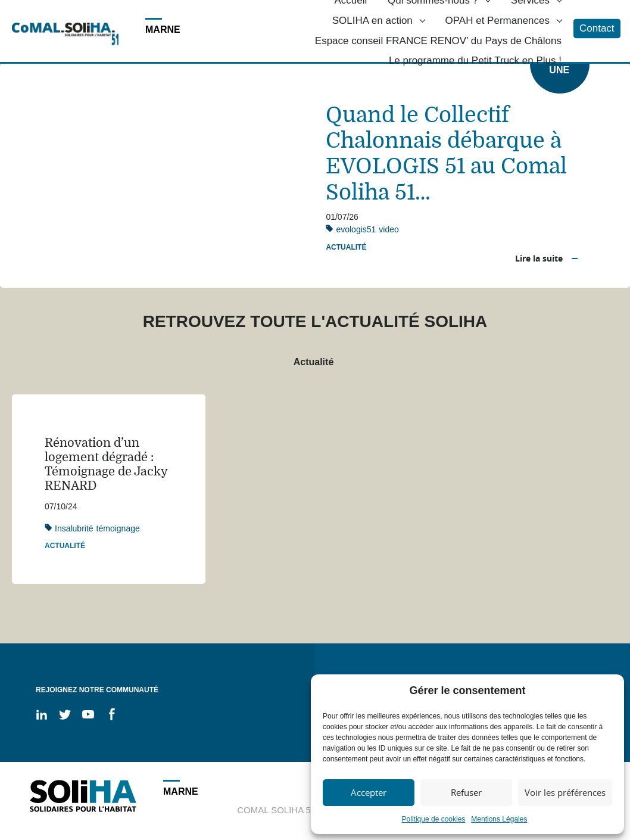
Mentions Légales (499, 819)
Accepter (369, 792)
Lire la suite (539, 258)
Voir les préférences (565, 792)
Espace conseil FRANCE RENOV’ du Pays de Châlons (438, 41)
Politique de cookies (434, 819)
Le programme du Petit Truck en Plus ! (475, 61)
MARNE (163, 29)
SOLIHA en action (372, 21)
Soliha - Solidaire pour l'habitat (65, 34)
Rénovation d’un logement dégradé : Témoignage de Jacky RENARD (106, 464)
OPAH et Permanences (498, 21)
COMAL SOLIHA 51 (276, 810)
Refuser (466, 792)
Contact (597, 28)
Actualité (346, 247)
